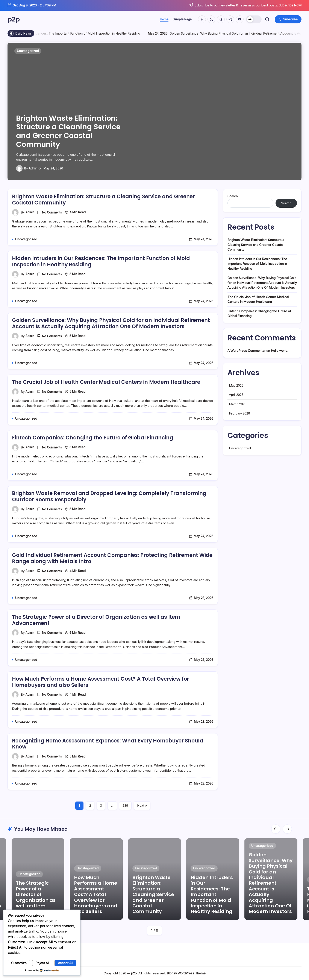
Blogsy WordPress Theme (186, 973)
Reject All (42, 963)
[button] (254, 19)
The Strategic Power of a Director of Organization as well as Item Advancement (96, 637)
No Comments (52, 229)
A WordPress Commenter (246, 367)
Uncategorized (240, 465)
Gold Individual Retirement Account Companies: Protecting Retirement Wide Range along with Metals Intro (112, 575)
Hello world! (279, 367)
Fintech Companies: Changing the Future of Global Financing (93, 454)
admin (33, 168)
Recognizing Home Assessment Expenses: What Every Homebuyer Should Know (108, 761)
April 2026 (236, 411)
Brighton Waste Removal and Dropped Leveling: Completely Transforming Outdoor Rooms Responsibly (110, 513)
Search (233, 213)
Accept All (65, 963)
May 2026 (236, 402)
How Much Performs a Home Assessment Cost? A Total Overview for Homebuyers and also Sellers (101, 699)
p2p (14, 19)
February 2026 (239, 430)
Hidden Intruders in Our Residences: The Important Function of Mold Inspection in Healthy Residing (182, 33)
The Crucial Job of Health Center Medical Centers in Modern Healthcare (106, 399)
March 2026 (238, 421)
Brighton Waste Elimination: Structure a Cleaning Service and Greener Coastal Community (68, 131)
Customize (19, 963)
